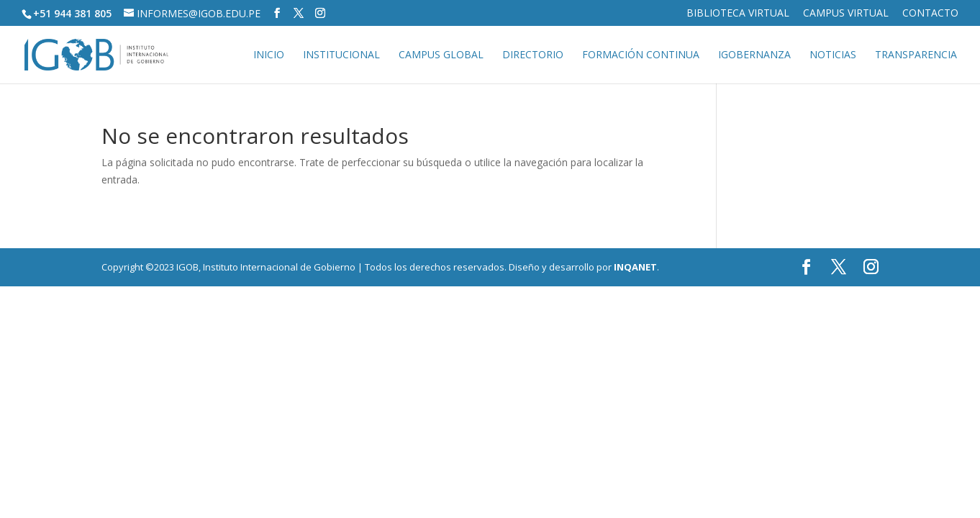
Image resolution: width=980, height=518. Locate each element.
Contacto (930, 14)
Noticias (833, 55)
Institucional (341, 55)
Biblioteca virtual (738, 14)
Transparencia (916, 55)
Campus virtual (846, 14)
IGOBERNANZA (754, 55)
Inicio (269, 55)
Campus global (441, 55)
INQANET (635, 267)
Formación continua (641, 55)
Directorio (533, 55)
